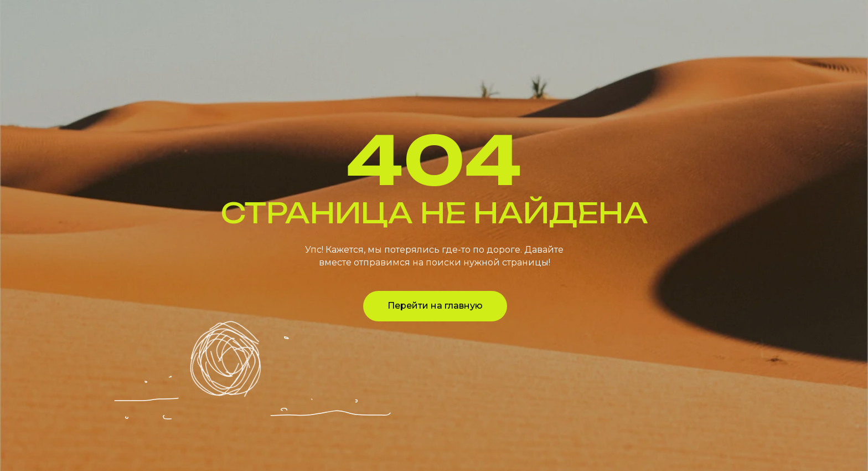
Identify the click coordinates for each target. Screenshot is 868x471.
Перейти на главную (435, 306)
